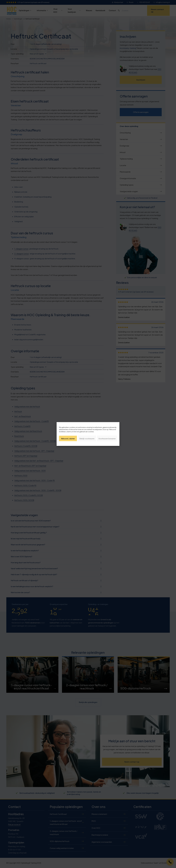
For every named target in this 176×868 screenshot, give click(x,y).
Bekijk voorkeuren (87, 438)
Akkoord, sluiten (68, 438)
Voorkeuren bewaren (107, 438)
